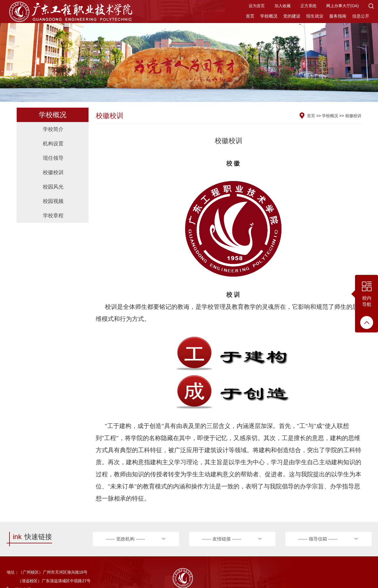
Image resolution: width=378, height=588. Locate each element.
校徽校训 (53, 172)
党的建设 (292, 16)
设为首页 (257, 6)
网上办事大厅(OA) (343, 6)
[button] (371, 6)
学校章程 (53, 216)
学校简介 (53, 129)
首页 (250, 16)
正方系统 (308, 6)
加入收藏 (283, 6)
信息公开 (361, 16)
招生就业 (315, 16)
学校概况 (269, 16)
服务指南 (338, 16)
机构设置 (53, 144)
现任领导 (53, 158)
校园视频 (53, 201)
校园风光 (53, 187)
